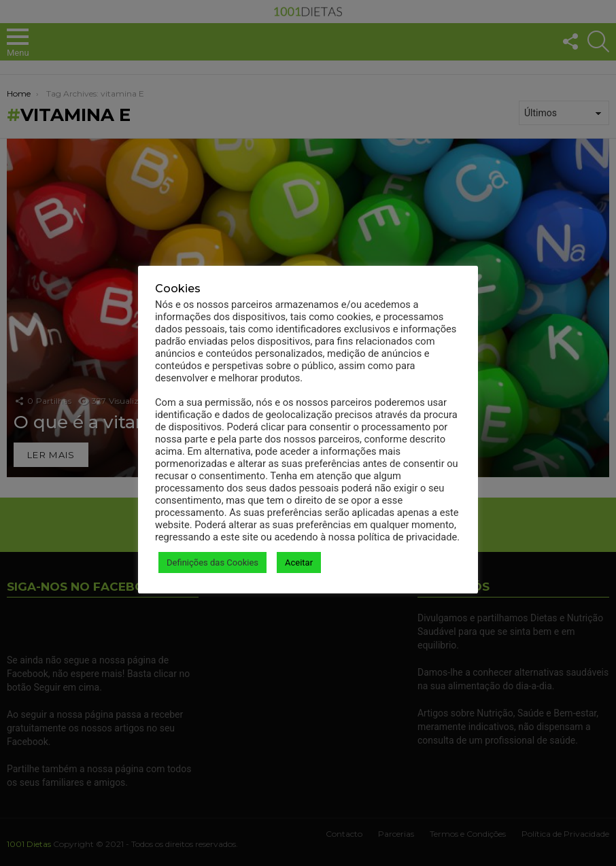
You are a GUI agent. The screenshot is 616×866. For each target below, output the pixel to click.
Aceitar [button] (299, 562)
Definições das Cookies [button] (212, 562)
